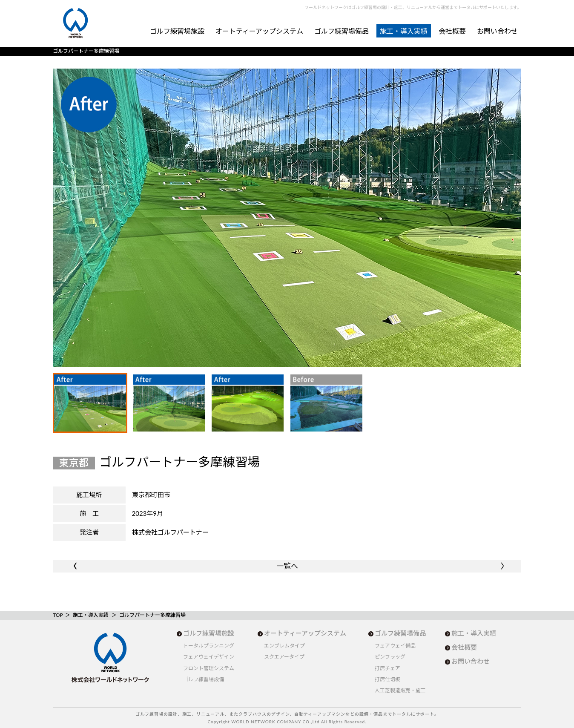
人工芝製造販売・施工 (400, 690)
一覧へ (287, 566)
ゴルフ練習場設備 (204, 679)
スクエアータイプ (284, 657)
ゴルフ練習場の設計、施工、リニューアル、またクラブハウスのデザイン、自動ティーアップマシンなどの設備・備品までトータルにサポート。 (287, 714)
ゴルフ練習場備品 (342, 31)
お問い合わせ (497, 31)
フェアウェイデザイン (209, 657)
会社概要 (452, 31)
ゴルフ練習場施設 (177, 31)
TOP (58, 615)
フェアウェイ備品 (395, 646)
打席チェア (387, 668)
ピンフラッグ (390, 657)
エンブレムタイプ (284, 646)
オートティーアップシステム (259, 31)
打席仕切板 (387, 679)
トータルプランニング (209, 646)
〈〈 (72, 566)
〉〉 (503, 566)
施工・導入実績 (404, 31)
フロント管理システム (209, 668)
